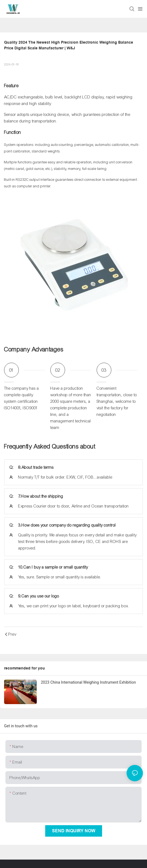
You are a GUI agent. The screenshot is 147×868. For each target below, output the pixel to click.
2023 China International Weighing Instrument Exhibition (88, 682)
